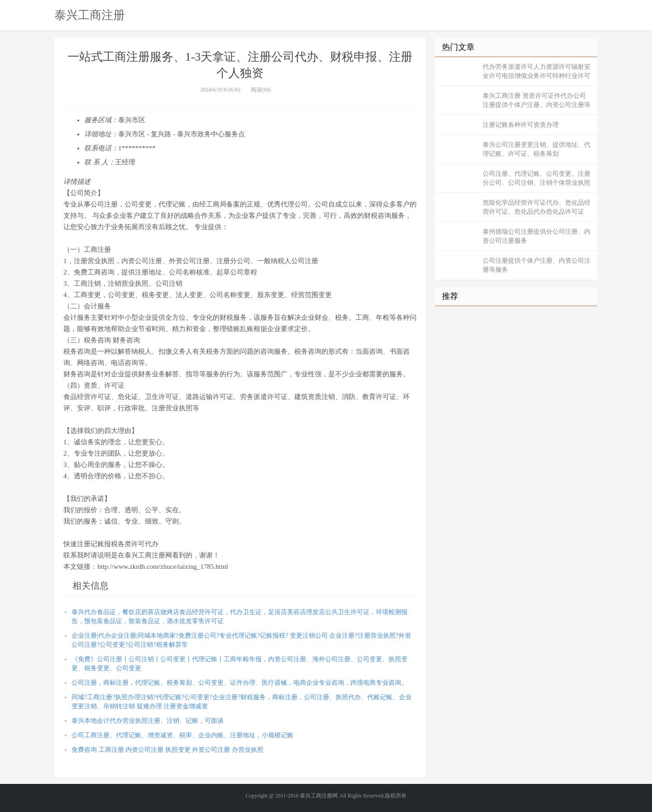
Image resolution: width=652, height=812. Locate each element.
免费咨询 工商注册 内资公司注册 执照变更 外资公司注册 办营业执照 (168, 750)
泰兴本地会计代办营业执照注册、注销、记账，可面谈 (148, 721)
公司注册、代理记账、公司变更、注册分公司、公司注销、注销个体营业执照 (537, 178)
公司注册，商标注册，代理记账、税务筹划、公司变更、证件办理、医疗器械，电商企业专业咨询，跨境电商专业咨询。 (240, 683)
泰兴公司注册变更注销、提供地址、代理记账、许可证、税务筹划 (537, 149)
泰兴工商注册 (90, 15)
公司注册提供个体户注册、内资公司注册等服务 (537, 265)
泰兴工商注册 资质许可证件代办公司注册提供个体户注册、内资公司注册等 (537, 100)
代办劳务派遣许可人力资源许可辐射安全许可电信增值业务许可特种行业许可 (537, 71)
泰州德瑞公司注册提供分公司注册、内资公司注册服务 (537, 236)
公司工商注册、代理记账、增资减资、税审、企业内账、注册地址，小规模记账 (182, 735)
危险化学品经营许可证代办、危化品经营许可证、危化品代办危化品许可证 (537, 207)
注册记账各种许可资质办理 (521, 125)
